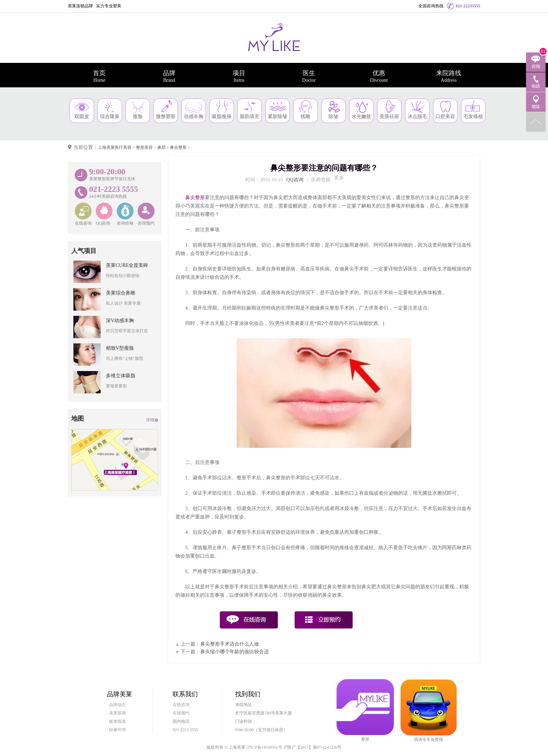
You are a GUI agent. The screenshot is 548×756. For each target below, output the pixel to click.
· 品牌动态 (116, 705)
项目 (239, 76)
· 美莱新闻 (116, 713)
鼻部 (161, 147)
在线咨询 (181, 705)
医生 (309, 76)
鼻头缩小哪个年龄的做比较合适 (235, 652)
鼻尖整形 (178, 147)
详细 (150, 420)
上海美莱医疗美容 (115, 147)
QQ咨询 (295, 180)
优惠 (379, 76)
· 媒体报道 (116, 721)
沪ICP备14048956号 (264, 747)
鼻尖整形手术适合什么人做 (230, 644)
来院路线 (449, 76)
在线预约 (181, 713)
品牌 (169, 76)
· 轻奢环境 (116, 730)
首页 (99, 76)
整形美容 (144, 147)
